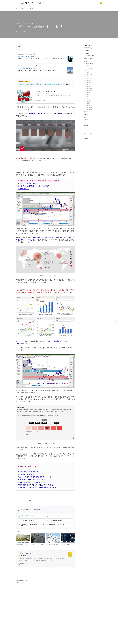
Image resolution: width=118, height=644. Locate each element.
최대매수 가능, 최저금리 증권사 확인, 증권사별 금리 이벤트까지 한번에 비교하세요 (40, 59)
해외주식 (86, 76)
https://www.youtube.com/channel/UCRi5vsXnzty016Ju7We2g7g (40, 84)
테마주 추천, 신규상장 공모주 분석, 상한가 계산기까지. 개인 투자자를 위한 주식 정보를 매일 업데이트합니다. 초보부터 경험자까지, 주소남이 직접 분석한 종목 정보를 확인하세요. (43, 617)
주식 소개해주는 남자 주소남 (30, 3)
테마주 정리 (33, 9)
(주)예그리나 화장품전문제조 (26, 68)
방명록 (24, 9)
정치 (85, 122)
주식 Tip (87, 53)
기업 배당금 (87, 72)
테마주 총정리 (88, 48)
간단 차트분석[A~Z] (89, 80)
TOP (101, 639)
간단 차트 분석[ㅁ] (88, 91)
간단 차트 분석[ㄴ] (88, 85)
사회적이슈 (86, 117)
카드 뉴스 (86, 61)
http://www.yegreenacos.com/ (26, 66)
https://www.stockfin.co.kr (25, 54)
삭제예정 (86, 125)
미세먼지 (86, 120)
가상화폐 (86, 112)
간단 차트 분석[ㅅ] (88, 95)
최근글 (85, 134)
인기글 (90, 134)
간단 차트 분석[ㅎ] (88, 109)
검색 (97, 3)
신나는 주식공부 (88, 64)
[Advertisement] (45, 297)
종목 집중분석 (88, 74)
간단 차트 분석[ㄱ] (88, 82)
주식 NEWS (88, 78)
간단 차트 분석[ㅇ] (88, 97)
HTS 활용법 (87, 70)
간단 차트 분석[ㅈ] (88, 99)
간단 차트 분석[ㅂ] (88, 93)
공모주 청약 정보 (88, 58)
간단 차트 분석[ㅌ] (88, 105)
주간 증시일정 (88, 68)
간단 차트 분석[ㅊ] (88, 101)
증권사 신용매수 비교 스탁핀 (26, 57)
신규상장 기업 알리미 (89, 56)
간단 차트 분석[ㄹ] (88, 89)
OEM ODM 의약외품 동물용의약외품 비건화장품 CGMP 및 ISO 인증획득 (37, 70)
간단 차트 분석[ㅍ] (88, 107)
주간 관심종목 (88, 66)
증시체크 (87, 51)
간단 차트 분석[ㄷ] (88, 87)
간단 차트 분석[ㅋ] (88, 103)
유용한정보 (86, 114)
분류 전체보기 (88, 45)
